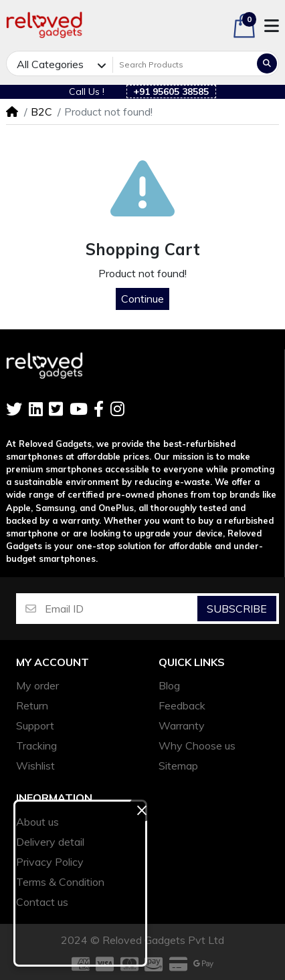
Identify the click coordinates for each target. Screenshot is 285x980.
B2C (41, 112)
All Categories (50, 64)
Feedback (182, 705)
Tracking (36, 746)
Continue (142, 299)
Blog (169, 685)
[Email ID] (120, 609)
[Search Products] (184, 65)
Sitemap (178, 766)
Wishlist (35, 766)
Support (35, 725)
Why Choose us (197, 746)
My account (53, 662)
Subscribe (237, 609)
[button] (244, 26)
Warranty (182, 725)
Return (32, 705)
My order (37, 685)
